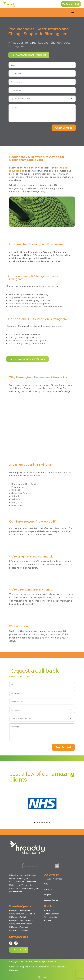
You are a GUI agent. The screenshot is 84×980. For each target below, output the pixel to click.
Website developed (18, 967)
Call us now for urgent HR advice (28, 359)
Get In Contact (64, 128)
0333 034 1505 (71, 4)
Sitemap (42, 977)
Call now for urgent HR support (29, 55)
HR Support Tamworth (19, 927)
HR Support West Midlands (21, 920)
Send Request (63, 747)
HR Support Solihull (18, 917)
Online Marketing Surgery (41, 967)
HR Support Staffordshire (21, 924)
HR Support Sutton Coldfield (22, 914)
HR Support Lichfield (18, 930)
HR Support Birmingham (20, 910)
